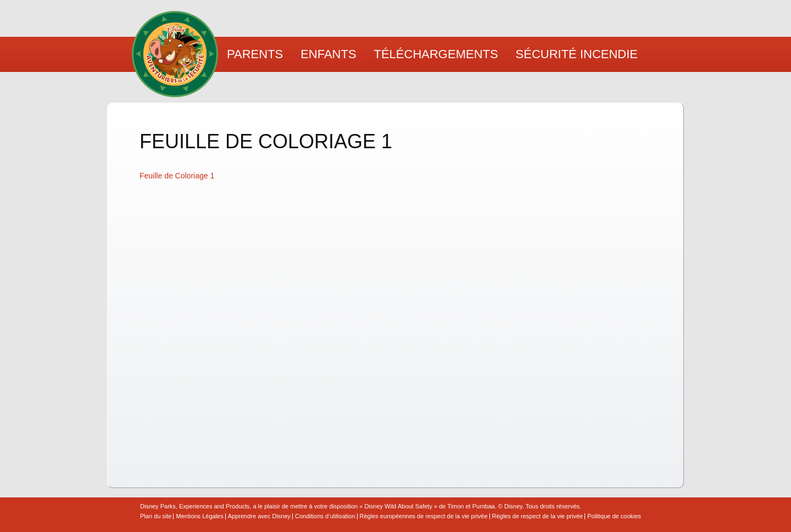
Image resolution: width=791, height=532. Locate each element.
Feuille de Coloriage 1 (177, 176)
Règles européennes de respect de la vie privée (424, 516)
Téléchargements (436, 54)
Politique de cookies (614, 516)
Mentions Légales (199, 516)
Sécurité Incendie (577, 54)
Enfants (328, 54)
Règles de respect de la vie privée (538, 516)
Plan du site (156, 516)
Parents (255, 54)
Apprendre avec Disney (259, 516)
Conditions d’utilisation (325, 516)
